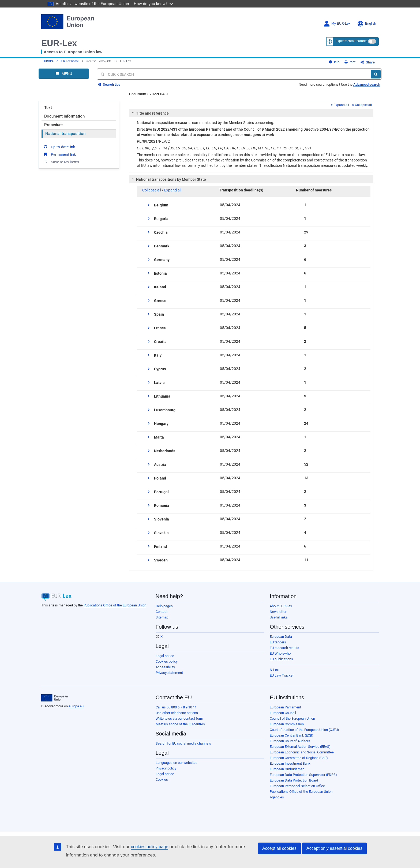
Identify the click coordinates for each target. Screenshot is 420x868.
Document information (64, 116)
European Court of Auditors (290, 741)
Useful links (279, 617)
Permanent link (59, 154)
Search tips (109, 84)
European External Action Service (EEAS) (300, 747)
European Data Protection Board (294, 780)
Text (48, 108)
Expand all (340, 105)
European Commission (287, 724)
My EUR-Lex (337, 24)
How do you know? (153, 4)
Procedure (53, 125)
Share (368, 62)
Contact (162, 612)
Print (350, 62)
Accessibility (165, 667)
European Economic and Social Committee (302, 752)
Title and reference (149, 113)
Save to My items (61, 162)
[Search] (376, 74)
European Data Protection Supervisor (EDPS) (303, 775)
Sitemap (162, 617)
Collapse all (362, 105)
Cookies (162, 780)
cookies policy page (149, 847)
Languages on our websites (177, 763)
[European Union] (55, 698)
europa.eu (76, 706)
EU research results (284, 648)
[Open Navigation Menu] (64, 74)
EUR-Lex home (69, 61)
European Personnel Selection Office (297, 786)
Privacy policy (166, 768)
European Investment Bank (290, 763)
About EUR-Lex (281, 606)
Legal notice (165, 656)
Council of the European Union (292, 718)
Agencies (277, 797)
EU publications (281, 659)
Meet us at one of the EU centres (180, 724)
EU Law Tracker (282, 675)
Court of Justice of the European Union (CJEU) (304, 730)
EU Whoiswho (280, 653)
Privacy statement (169, 673)
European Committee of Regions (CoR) (299, 758)
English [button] (367, 24)
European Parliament (285, 707)
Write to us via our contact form (179, 718)
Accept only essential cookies (334, 848)
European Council (283, 713)
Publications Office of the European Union (115, 605)
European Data (281, 637)
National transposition (65, 134)
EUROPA (48, 61)
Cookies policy (167, 661)
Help (334, 62)
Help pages (164, 606)
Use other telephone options (177, 713)
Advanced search (367, 84)
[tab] (251, 113)
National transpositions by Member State (168, 179)
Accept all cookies (279, 848)
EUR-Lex (59, 43)
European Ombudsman (287, 769)
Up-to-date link (59, 147)
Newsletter (278, 612)
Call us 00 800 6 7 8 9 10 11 (176, 707)
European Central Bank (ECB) (292, 735)
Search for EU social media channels (183, 743)
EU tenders (278, 642)
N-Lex (274, 670)
